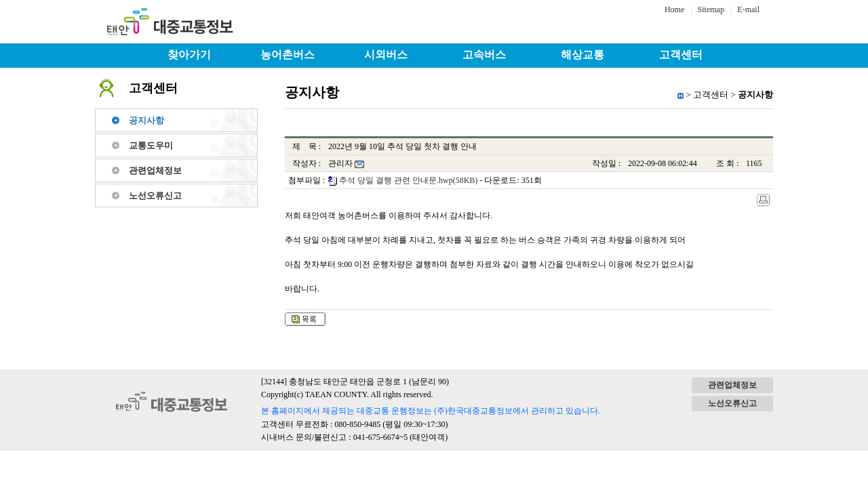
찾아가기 (189, 55)
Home (674, 9)
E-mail (748, 9)
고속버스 (484, 55)
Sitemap (711, 9)
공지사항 (146, 120)
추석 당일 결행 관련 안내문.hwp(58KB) (408, 180)
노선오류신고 (155, 196)
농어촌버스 (288, 55)
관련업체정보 (155, 170)
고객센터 (681, 55)
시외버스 (386, 55)
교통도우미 (151, 145)
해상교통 (583, 55)
